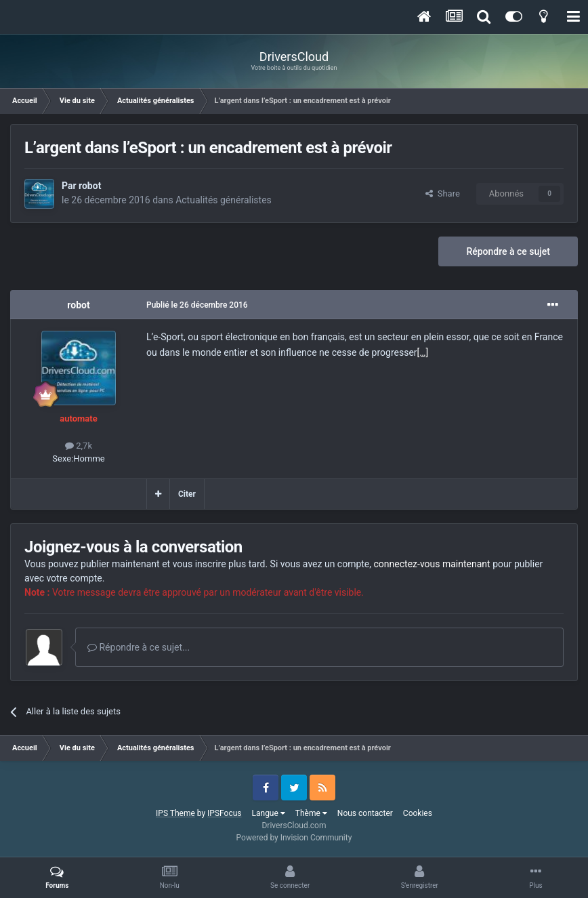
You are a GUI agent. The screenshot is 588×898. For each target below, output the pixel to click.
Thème (311, 813)
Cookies (418, 813)
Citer (187, 494)
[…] (423, 352)
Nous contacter (365, 813)
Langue (269, 813)
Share (443, 193)
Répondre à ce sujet (508, 251)
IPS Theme (175, 813)
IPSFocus (224, 813)
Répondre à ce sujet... (139, 647)
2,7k (79, 446)
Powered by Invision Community (294, 838)
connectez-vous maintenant (432, 564)
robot (90, 186)
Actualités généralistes (224, 200)
